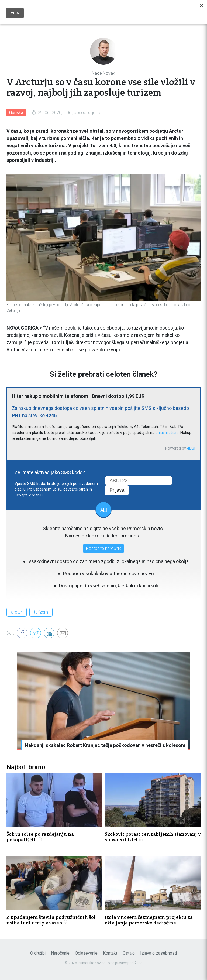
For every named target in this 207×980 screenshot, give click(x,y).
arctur (17, 612)
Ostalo (129, 953)
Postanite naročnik (103, 548)
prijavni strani (167, 433)
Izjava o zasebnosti (158, 953)
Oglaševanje (86, 953)
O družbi (38, 953)
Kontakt (110, 953)
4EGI (191, 448)
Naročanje (60, 953)
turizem (41, 612)
